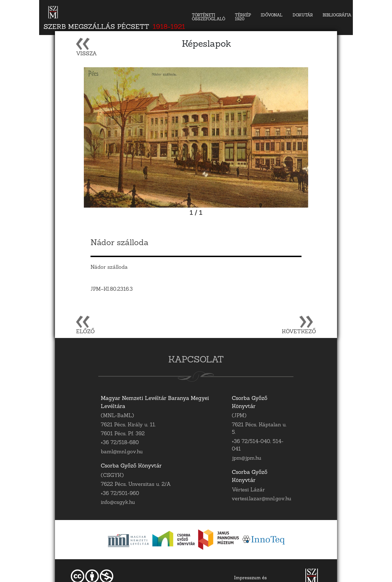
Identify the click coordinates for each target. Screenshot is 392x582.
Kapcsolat (374, 15)
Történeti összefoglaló (208, 17)
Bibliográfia (337, 15)
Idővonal (272, 15)
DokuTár (303, 15)
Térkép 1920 (243, 17)
